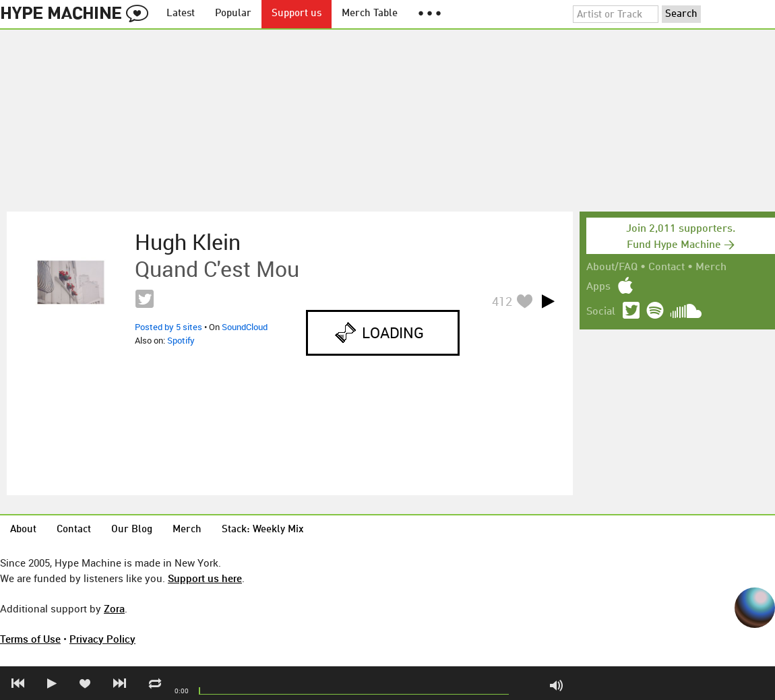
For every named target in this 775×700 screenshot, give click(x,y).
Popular (233, 14)
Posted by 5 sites (168, 327)
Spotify (181, 340)
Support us (297, 14)
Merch (711, 267)
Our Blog (132, 530)
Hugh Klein (188, 242)
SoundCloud (245, 327)
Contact (666, 267)
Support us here (205, 578)
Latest (181, 14)
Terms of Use (30, 639)
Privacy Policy (102, 639)
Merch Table (370, 14)
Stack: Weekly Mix (263, 530)
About (23, 530)
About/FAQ (612, 267)
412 (502, 301)
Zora (114, 608)
